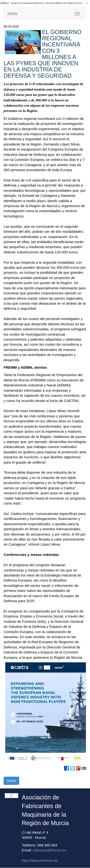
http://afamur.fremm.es (40, 860)
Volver (11, 781)
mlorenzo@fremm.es (50, 850)
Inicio (12, 14)
